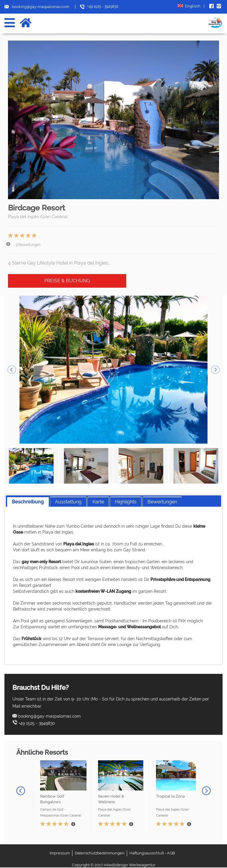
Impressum (60, 853)
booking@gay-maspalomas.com (49, 716)
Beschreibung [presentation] (28, 502)
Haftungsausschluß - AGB (152, 853)
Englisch (191, 6)
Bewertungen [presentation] (162, 502)
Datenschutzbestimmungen (100, 853)
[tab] (28, 502)
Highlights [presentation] (126, 502)
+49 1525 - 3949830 (37, 723)
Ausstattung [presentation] (68, 502)
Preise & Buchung (67, 281)
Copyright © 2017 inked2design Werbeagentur (114, 865)
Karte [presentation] (98, 502)
